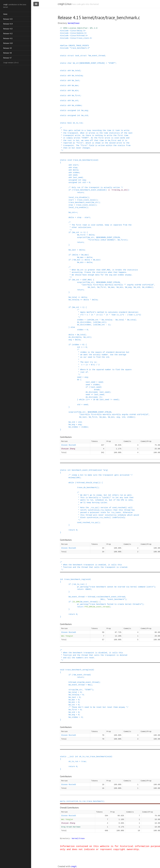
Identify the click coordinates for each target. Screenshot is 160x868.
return (72, 530)
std (84, 183)
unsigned (72, 111)
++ (76, 213)
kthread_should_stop (87, 483)
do (78, 380)
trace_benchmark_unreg (77, 670)
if (70, 190)
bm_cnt (75, 101)
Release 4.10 (8, 43)
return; (81, 193)
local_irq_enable (77, 208)
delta (75, 170)
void (70, 160)
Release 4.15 (8, 19)
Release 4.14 (8, 24)
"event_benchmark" (116, 599)
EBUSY (88, 589)
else (73, 327)
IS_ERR (76, 602)
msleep (72, 478)
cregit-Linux (65, 4)
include (65, 31)
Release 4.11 (8, 38)
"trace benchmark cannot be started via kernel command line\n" (121, 587)
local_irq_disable (78, 197)
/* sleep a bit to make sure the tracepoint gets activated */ (101, 475)
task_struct (81, 56)
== (81, 232)
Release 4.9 (7, 48)
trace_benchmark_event (80, 203)
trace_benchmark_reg (74, 579)
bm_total (76, 71)
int (79, 111)
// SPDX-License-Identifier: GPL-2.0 (79, 28)
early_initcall (67, 801)
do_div (80, 322)
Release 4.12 (8, 33)
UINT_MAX (87, 280)
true (83, 762)
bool (70, 123)
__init (71, 757)
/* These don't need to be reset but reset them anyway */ (98, 707)
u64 (69, 71)
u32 (96, 322)
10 (94, 400)
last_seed (78, 178)
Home (5, 14)
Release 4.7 (7, 58)
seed (75, 175)
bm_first (76, 96)
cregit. (74, 866)
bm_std (85, 116)
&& (97, 400)
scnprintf (82, 238)
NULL (103, 599)
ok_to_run (78, 123)
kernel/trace (74, 23)
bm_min (75, 91)
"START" (112, 63)
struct (71, 56)
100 (78, 478)
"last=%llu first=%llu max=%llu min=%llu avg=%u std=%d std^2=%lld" (114, 415)
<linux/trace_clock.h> (81, 38)
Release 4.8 (7, 53)
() (106, 190)
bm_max (75, 86)
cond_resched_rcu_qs (87, 523)
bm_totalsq (77, 76)
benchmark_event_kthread (84, 470)
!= (111, 400)
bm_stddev (77, 106)
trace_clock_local (86, 200)
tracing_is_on (119, 190)
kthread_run (94, 597)
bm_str (76, 63)
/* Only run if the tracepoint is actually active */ (96, 188)
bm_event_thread (97, 56)
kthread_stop (75, 682)
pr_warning (82, 587)
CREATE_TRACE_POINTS (79, 46)
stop (75, 168)
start (75, 165)
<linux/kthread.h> (79, 36)
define (64, 46)
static (63, 56)
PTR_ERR (88, 607)
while (82, 400)
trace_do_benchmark (82, 160)
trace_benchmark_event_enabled (89, 190)
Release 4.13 (8, 29)
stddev (76, 173)
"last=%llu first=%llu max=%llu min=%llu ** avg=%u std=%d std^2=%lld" (118, 285)
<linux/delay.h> (78, 31)
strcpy (72, 690)
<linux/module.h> (78, 33)
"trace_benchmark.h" (80, 48)
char (70, 63)
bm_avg (85, 111)
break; (97, 390)
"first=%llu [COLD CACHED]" (102, 240)
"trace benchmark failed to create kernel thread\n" (115, 604)
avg (84, 180)
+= (79, 297)
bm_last (75, 81)
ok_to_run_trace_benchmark (93, 757)
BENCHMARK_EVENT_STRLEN (92, 63)
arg (105, 470)
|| (109, 190)
